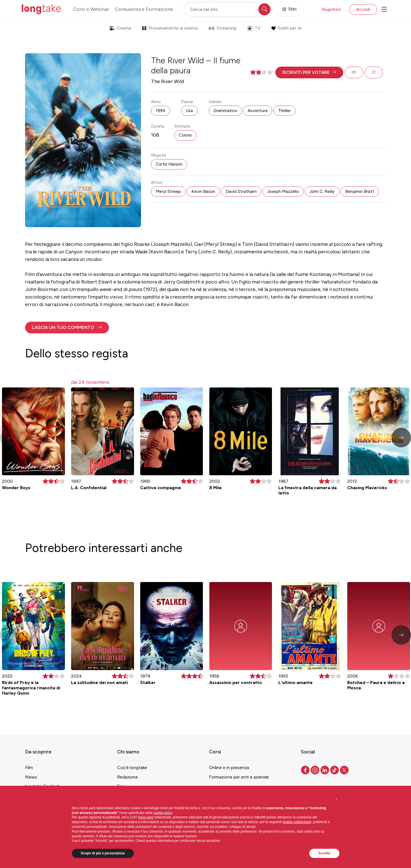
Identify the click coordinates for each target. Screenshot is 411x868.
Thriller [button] (284, 111)
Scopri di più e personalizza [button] (103, 853)
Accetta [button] (324, 853)
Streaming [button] (222, 28)
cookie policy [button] (163, 813)
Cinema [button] (120, 28)
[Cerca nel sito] (228, 9)
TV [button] (254, 28)
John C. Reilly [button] (322, 191)
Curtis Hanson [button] (169, 164)
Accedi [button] (363, 9)
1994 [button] (160, 111)
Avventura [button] (258, 111)
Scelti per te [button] (287, 28)
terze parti (146, 817)
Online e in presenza (229, 768)
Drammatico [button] (225, 111)
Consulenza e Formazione (144, 9)
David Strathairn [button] (241, 191)
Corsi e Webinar (91, 9)
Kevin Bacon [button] (203, 191)
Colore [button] (185, 135)
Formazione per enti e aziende (239, 777)
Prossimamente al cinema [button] (170, 28)
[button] (309, 72)
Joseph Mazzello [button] (283, 191)
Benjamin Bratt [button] (360, 191)
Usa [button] (189, 111)
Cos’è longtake (132, 768)
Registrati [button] (331, 9)
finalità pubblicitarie (297, 822)
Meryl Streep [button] (168, 191)
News (31, 777)
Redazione (127, 777)
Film (29, 768)
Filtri (289, 9)
